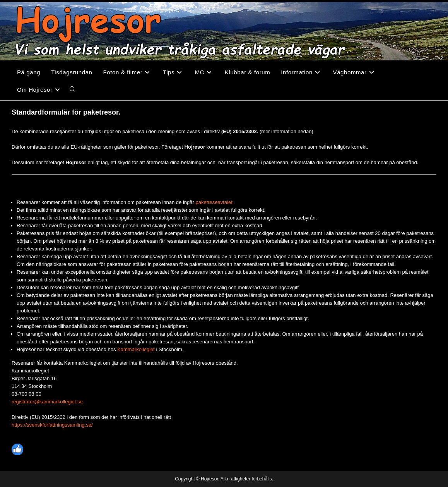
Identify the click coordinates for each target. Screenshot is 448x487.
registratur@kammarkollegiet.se (47, 402)
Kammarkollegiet (136, 349)
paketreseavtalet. (215, 202)
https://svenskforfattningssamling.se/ (52, 425)
